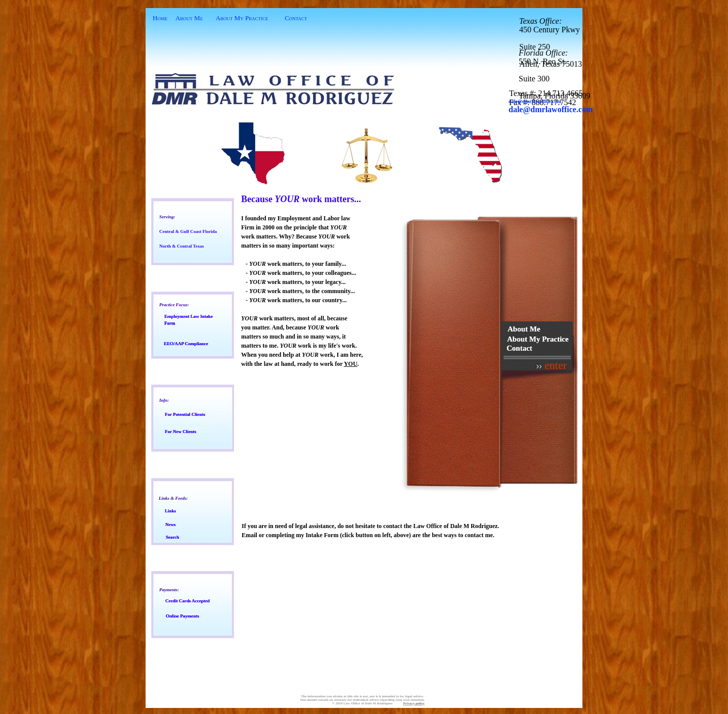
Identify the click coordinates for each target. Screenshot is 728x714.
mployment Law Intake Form (189, 320)
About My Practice (242, 18)
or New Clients (180, 432)
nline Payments (183, 616)
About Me (189, 18)
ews (171, 525)
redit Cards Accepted (188, 601)
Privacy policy (414, 703)
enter (556, 365)
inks (170, 511)
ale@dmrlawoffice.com (553, 109)
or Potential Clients (185, 414)
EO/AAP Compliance (186, 344)
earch (172, 537)
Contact (296, 18)
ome (161, 18)
